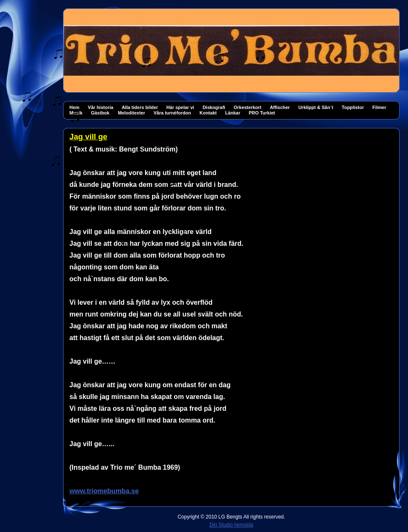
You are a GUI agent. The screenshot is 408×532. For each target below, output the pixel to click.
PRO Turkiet (262, 113)
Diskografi (214, 107)
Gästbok (100, 113)
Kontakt (208, 113)
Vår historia (101, 107)
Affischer (280, 107)
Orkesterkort (247, 107)
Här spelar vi (180, 107)
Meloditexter (131, 113)
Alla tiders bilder (140, 107)
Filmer (379, 107)
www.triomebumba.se (104, 491)
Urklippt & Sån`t (316, 107)
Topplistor (353, 107)
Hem (74, 107)
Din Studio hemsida (231, 525)
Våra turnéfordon (172, 113)
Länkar (233, 113)
